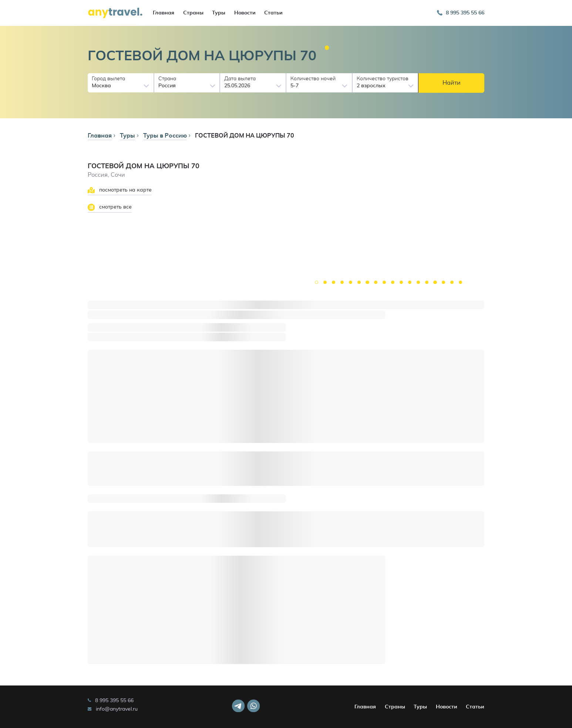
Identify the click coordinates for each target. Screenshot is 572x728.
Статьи (273, 13)
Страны (193, 13)
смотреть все (110, 207)
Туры (219, 13)
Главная (164, 13)
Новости (245, 13)
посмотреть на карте (120, 190)
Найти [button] (452, 83)
